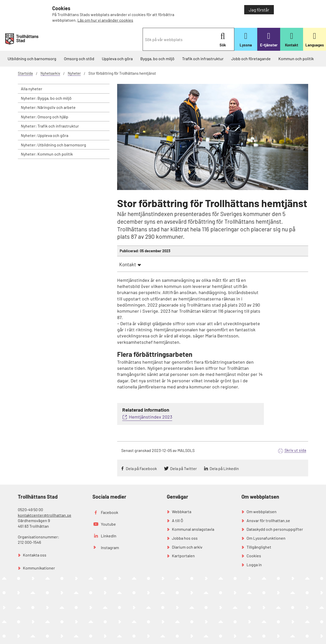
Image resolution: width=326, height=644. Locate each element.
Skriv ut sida (295, 450)
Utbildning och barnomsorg (32, 59)
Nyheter (74, 73)
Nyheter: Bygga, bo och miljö (46, 98)
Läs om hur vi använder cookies (105, 20)
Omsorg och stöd (79, 59)
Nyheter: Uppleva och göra (45, 135)
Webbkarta (182, 512)
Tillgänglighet (259, 547)
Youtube (108, 524)
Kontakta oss (35, 555)
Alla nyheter (32, 89)
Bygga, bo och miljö (157, 59)
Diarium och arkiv (187, 547)
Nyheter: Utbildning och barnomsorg (53, 145)
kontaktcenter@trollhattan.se (45, 515)
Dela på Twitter (184, 468)
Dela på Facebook (141, 468)
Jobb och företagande (251, 59)
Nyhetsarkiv (50, 73)
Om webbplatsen (262, 512)
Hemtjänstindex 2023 (151, 417)
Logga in (254, 565)
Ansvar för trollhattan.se (268, 520)
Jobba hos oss (185, 538)
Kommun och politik (296, 59)
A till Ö (178, 520)
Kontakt (128, 264)
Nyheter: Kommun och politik (47, 154)
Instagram (110, 547)
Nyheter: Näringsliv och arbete (48, 107)
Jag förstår (259, 10)
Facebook (110, 512)
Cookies (254, 556)
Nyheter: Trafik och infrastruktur (50, 126)
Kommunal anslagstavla (193, 529)
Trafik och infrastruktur (203, 59)
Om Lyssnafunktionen (266, 538)
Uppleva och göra (117, 59)
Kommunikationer (39, 568)
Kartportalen (183, 556)
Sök (223, 40)
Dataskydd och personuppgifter (275, 529)
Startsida (25, 73)
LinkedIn (109, 536)
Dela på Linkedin (224, 468)
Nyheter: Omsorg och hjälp (45, 117)
